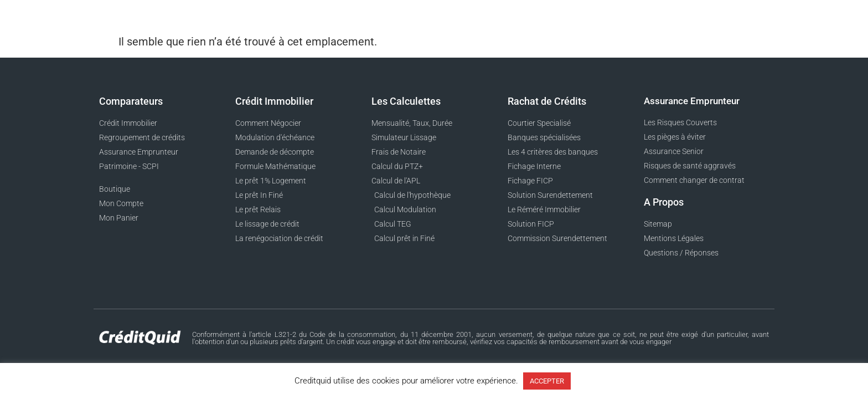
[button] (769, 17)
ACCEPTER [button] (547, 381)
